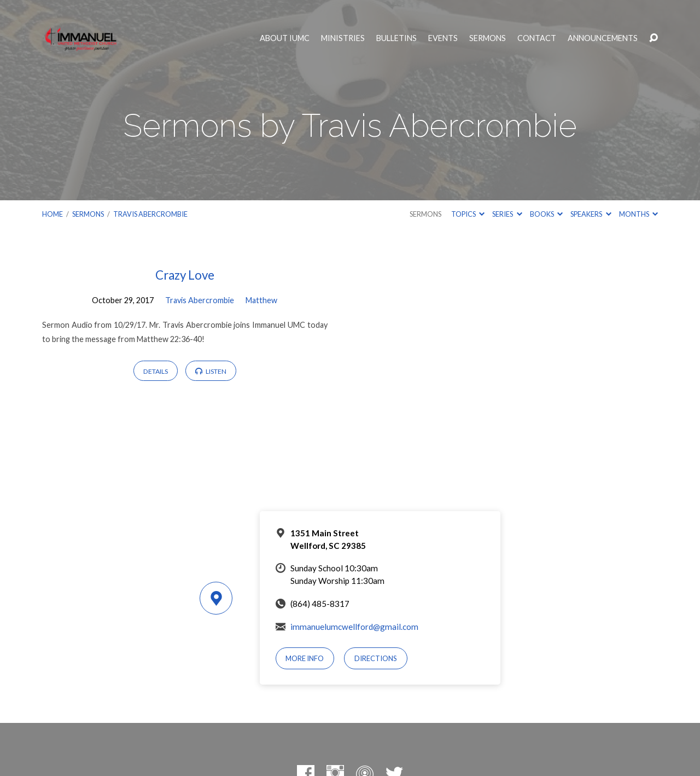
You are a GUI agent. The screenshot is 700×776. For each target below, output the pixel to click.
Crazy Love (185, 275)
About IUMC (285, 38)
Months (638, 214)
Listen (211, 371)
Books (546, 214)
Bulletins (396, 38)
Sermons (488, 38)
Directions (376, 658)
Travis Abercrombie (150, 214)
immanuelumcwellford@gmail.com (354, 627)
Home (52, 214)
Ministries (343, 38)
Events (443, 38)
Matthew (261, 300)
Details (156, 371)
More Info (305, 658)
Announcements (603, 38)
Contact (537, 38)
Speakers (591, 214)
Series (507, 214)
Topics (468, 214)
